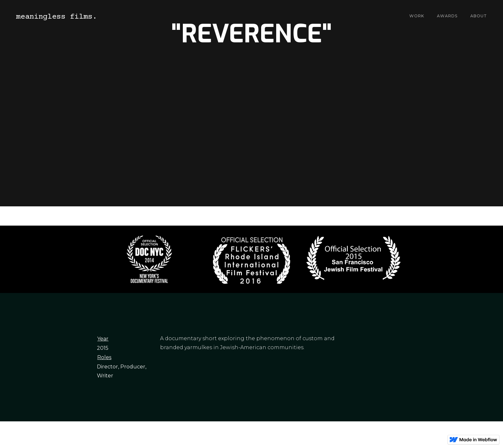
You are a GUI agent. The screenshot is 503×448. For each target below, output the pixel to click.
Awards (447, 16)
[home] (56, 16)
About (479, 16)
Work (417, 16)
